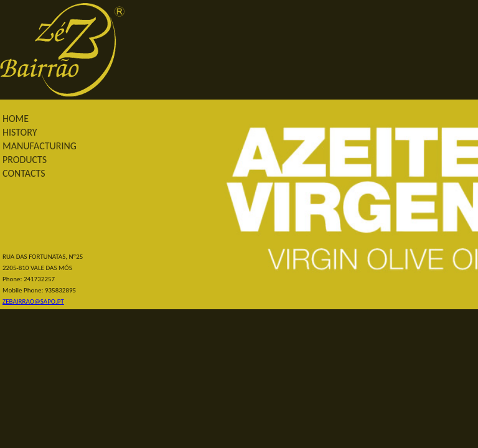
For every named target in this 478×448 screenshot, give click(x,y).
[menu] (50, 146)
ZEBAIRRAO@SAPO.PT (33, 301)
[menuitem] (50, 119)
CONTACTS (24, 173)
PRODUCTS (25, 160)
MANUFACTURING (40, 146)
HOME (16, 119)
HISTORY (20, 132)
